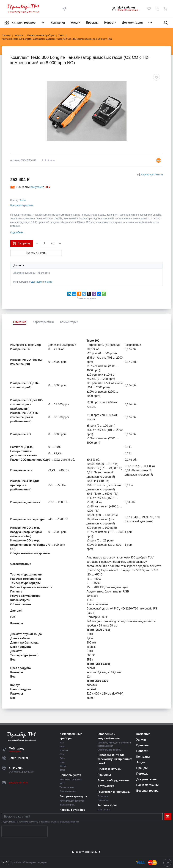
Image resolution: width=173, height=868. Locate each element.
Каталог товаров (25, 23)
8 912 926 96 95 (19, 758)
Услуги (75, 23)
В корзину (22, 243)
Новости (110, 23)
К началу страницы (86, 852)
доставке (36, 282)
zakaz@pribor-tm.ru (18, 783)
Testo (22, 200)
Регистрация (131, 10)
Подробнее (17, 232)
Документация (132, 23)
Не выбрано (16, 752)
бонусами (37, 187)
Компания (58, 23)
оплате (48, 282)
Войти (120, 10)
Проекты (92, 23)
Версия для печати (152, 175)
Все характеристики (22, 205)
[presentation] (24, 832)
